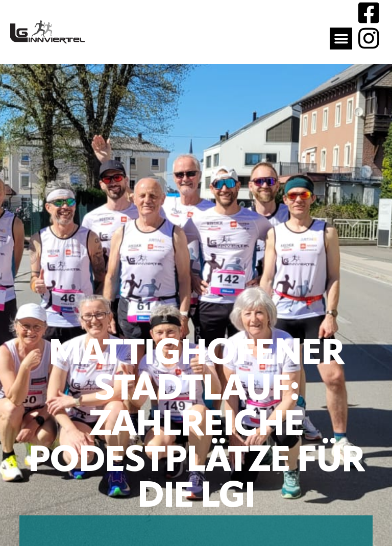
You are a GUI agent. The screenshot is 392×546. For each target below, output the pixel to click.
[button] (341, 39)
